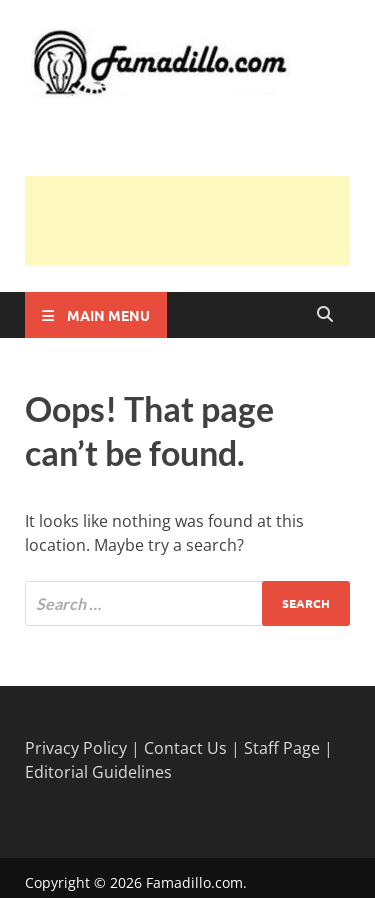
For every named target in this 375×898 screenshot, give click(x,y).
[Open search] (325, 315)
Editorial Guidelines (98, 772)
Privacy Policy (76, 748)
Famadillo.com (194, 882)
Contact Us (185, 748)
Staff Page (282, 748)
